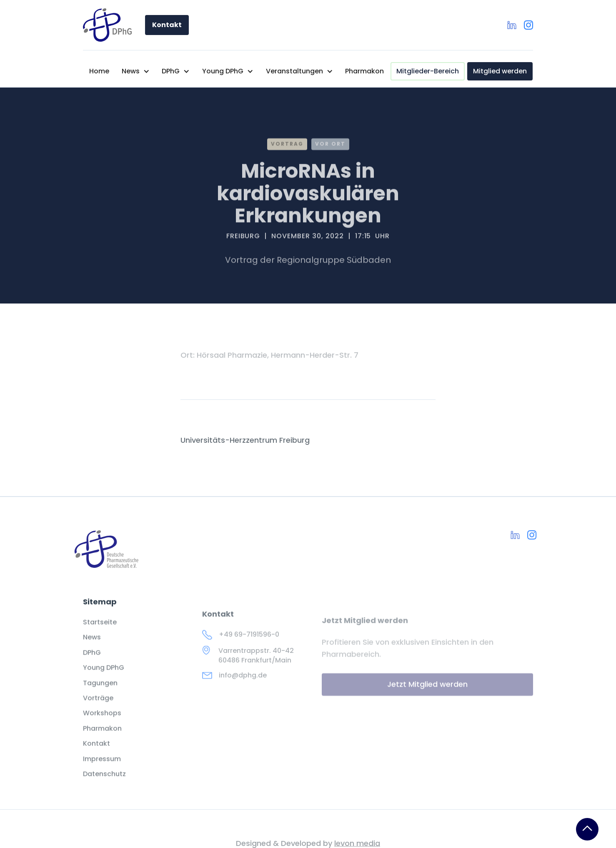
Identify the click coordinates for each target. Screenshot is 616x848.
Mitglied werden (500, 71)
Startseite (100, 630)
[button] (136, 71)
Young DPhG (104, 676)
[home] (107, 25)
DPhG (92, 661)
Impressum (102, 767)
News (92, 645)
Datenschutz (104, 782)
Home (99, 71)
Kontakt (167, 25)
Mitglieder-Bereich (428, 71)
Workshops (102, 721)
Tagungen (100, 691)
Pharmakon (364, 71)
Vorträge (98, 706)
